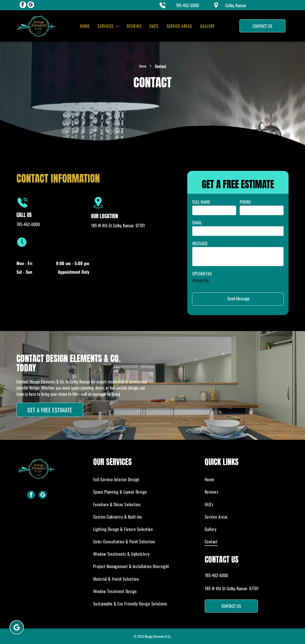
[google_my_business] (31, 5)
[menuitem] (84, 26)
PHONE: (246, 202)
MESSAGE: (200, 243)
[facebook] (23, 5)
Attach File (201, 280)
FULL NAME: (201, 202)
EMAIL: (197, 223)
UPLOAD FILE (202, 273)
